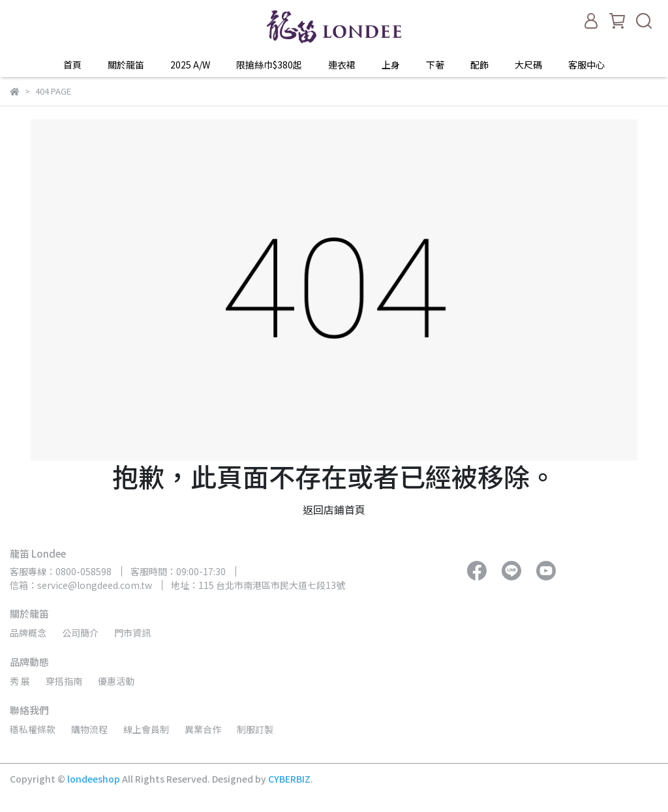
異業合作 (203, 729)
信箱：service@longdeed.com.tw (81, 585)
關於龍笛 (126, 65)
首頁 (72, 65)
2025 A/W (190, 65)
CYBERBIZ (289, 779)
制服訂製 (255, 729)
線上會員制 (146, 729)
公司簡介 (80, 633)
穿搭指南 (64, 681)
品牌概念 (28, 633)
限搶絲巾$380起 (269, 65)
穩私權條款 (33, 729)
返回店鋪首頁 (334, 509)
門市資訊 (132, 633)
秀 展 (20, 681)
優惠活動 (116, 681)
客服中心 (586, 65)
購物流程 (89, 729)
